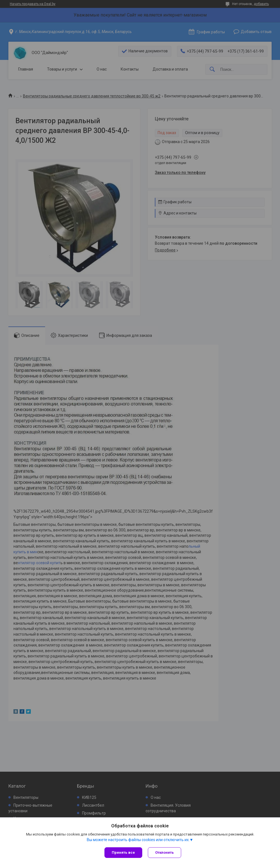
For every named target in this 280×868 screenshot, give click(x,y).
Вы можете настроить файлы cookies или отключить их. (138, 840)
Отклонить (165, 852)
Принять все (123, 852)
